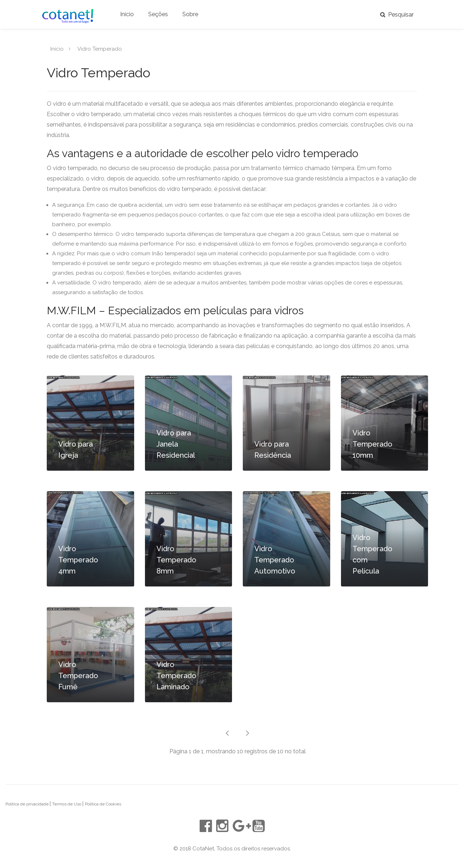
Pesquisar (397, 15)
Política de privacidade (28, 804)
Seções (158, 14)
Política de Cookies (103, 804)
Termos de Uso (67, 804)
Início (127, 14)
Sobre (190, 14)
